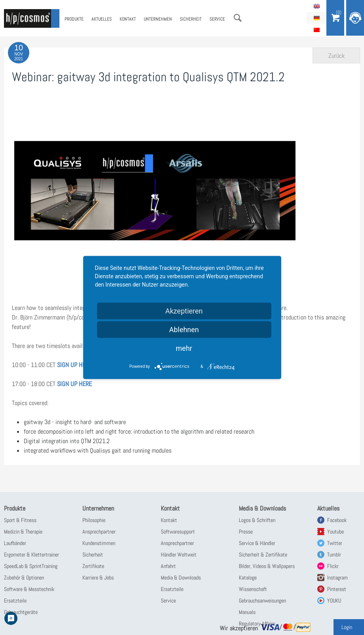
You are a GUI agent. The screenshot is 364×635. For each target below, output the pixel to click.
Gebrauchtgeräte (21, 612)
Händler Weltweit (179, 555)
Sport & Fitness (20, 520)
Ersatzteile (15, 601)
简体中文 (316, 30)
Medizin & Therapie (23, 532)
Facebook (337, 520)
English (316, 6)
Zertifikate (93, 566)
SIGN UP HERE (74, 365)
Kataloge (248, 578)
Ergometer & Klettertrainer (31, 555)
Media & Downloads (181, 578)
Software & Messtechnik (29, 589)
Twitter (335, 543)
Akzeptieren (184, 311)
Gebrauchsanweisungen (262, 601)
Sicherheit (191, 19)
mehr (184, 348)
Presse (246, 532)
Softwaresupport (178, 532)
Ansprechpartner (99, 532)
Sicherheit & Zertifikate (263, 555)
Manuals (247, 612)
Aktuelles (102, 19)
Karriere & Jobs (98, 578)
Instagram (337, 578)
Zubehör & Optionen (24, 578)
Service (217, 19)
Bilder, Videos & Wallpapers (267, 566)
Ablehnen (184, 330)
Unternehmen (158, 19)
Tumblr (334, 555)
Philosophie (94, 520)
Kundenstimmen (99, 543)
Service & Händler (257, 543)
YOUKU (334, 601)
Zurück (336, 56)
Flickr (333, 566)
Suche (238, 18)
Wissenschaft (253, 589)
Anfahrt (168, 566)
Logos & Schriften (257, 520)
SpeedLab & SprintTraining (31, 566)
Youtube (335, 532)
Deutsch (316, 18)
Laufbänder (15, 543)
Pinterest (337, 589)
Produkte (74, 19)
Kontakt (128, 19)
